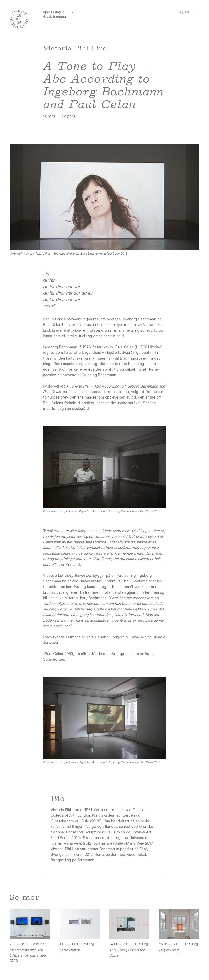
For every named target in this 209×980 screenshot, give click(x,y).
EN (187, 12)
